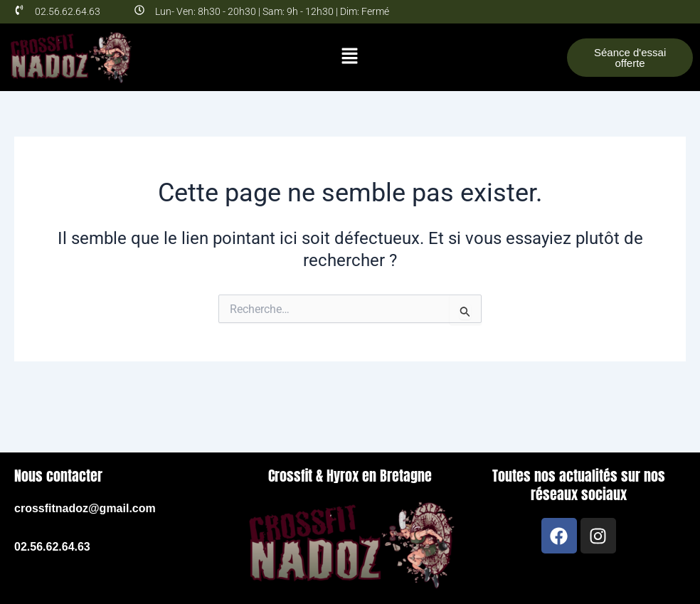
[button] (350, 57)
